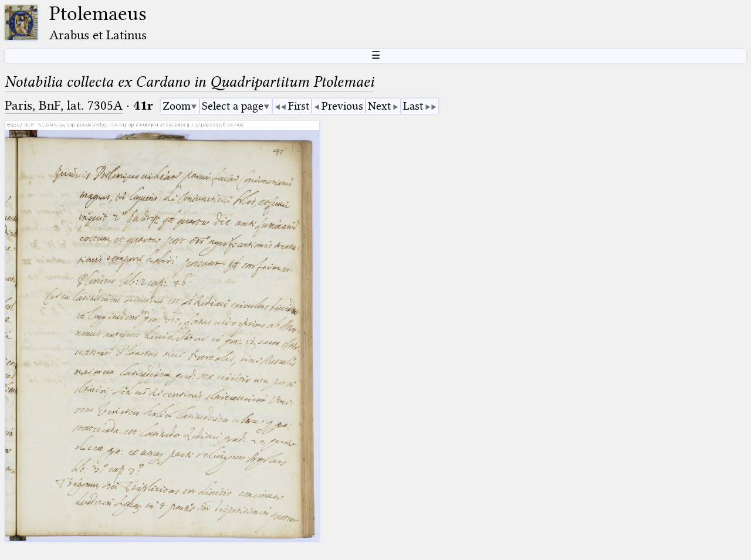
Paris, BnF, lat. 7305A (64, 105)
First (299, 106)
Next (379, 106)
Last (413, 106)
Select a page (233, 106)
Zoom (177, 106)
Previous (342, 106)
